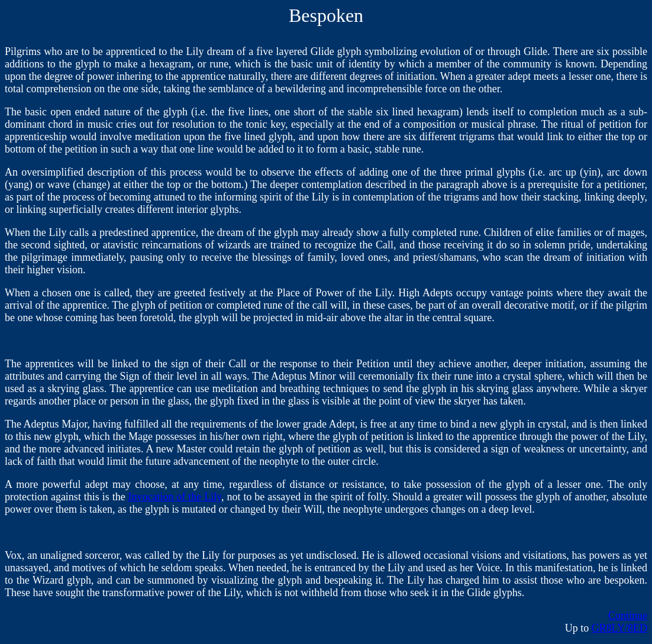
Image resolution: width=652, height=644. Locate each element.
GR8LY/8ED (619, 628)
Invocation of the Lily (175, 497)
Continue (628, 616)
